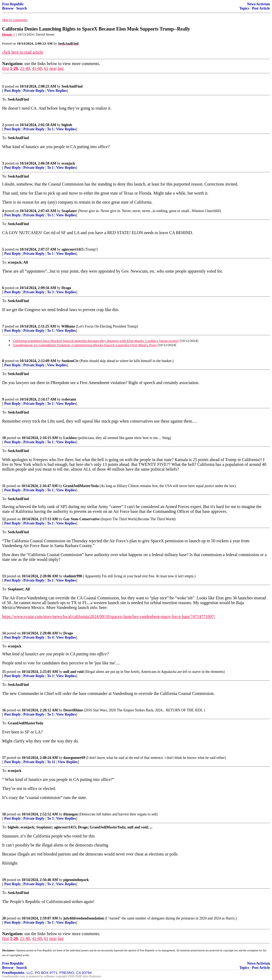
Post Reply (12, 91)
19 (4, 880)
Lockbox (70, 438)
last (61, 68)
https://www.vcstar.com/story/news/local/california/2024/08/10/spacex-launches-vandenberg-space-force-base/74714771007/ (109, 616)
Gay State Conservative (81, 519)
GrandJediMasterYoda (81, 486)
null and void (73, 672)
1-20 (14, 68)
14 (4, 633)
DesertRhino (73, 710)
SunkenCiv (70, 361)
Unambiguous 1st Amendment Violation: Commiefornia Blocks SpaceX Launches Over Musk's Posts (85, 345)
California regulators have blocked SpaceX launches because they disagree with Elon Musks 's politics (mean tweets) (96, 341)
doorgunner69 (74, 758)
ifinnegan (70, 814)
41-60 (37, 68)
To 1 (50, 129)
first (6, 68)
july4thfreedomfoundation (84, 918)
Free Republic (13, 4)
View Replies (57, 91)
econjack (68, 163)
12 (4, 519)
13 (4, 576)
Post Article (261, 8)
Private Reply (34, 91)
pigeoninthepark (76, 880)
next (53, 68)
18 (4, 814)
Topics (244, 8)
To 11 (51, 762)
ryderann (69, 399)
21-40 (25, 68)
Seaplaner (69, 211)
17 (4, 758)
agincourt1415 (73, 249)
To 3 (50, 292)
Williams (68, 326)
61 (46, 68)
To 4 (50, 637)
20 (4, 918)
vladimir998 (73, 576)
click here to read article (23, 52)
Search (22, 8)
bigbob (67, 125)
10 (4, 438)
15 (4, 672)
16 (4, 710)
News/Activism (258, 4)
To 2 (50, 884)
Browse (8, 8)
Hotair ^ (9, 34)
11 (4, 486)
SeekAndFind (72, 86)
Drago (66, 288)
